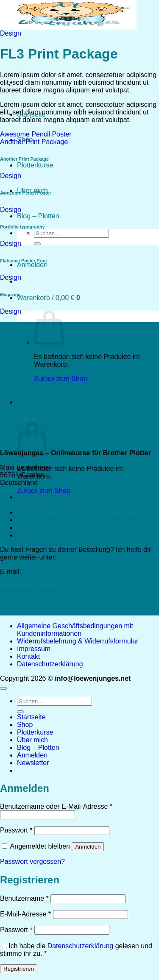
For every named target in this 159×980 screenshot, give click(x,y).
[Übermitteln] (37, 244)
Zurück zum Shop (43, 491)
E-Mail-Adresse (25, 914)
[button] (32, 265)
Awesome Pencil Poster (36, 134)
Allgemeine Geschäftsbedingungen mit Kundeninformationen (75, 501)
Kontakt (28, 528)
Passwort (16, 830)
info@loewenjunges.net (58, 572)
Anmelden (88, 847)
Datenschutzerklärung (50, 535)
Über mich (32, 740)
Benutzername (24, 898)
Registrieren (19, 969)
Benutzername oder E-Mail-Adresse (56, 806)
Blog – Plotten (38, 216)
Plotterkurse (35, 165)
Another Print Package (34, 142)
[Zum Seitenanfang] (3, 688)
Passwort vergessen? (32, 862)
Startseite (31, 717)
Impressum (34, 520)
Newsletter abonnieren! (35, 586)
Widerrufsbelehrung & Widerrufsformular (78, 512)
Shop (25, 725)
